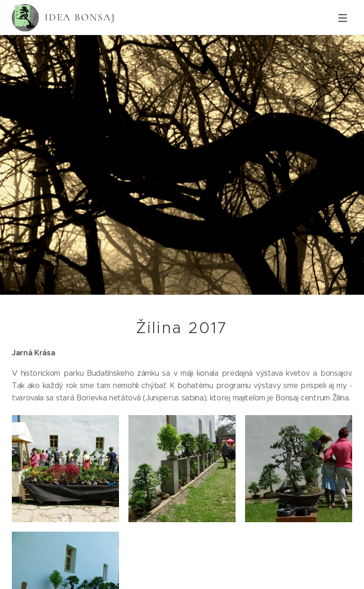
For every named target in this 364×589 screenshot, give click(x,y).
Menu (343, 18)
